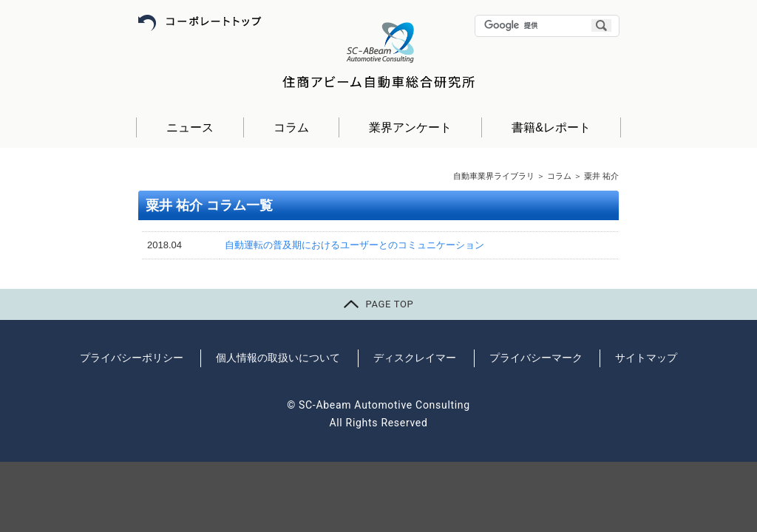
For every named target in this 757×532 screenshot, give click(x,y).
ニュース (190, 127)
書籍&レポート (551, 127)
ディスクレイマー (415, 358)
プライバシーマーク (536, 358)
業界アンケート (410, 127)
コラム (291, 127)
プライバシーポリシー (132, 358)
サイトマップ (646, 358)
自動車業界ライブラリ (494, 176)
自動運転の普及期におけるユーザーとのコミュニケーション (354, 245)
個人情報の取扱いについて (278, 358)
